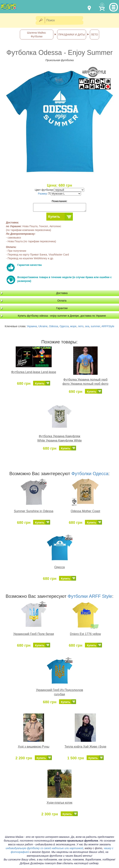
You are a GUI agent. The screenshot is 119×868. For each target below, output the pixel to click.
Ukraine (43, 326)
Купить (54, 217)
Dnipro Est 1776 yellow (86, 634)
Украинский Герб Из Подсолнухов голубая (59, 692)
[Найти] (41, 20)
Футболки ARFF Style (90, 596)
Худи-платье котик (60, 803)
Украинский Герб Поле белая (34, 634)
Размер (44, 194)
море (73, 326)
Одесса (64, 326)
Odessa (54, 326)
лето (81, 326)
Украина (32, 326)
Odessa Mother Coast (86, 511)
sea (87, 326)
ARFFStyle (108, 326)
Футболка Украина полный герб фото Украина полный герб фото (85, 382)
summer (95, 326)
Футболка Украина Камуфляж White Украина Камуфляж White (59, 438)
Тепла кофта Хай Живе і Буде (85, 747)
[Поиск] (65, 20)
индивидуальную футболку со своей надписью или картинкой (44, 848)
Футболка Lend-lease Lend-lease (34, 372)
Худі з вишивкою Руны (33, 747)
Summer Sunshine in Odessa (33, 511)
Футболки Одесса (90, 474)
